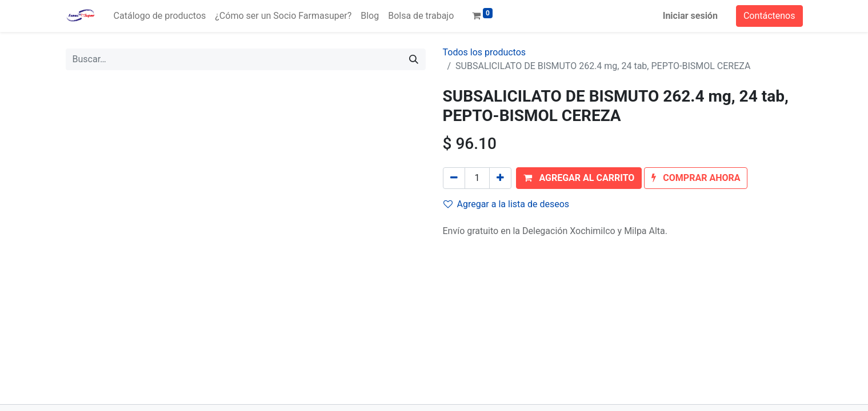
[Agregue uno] (500, 178)
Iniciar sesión (690, 16)
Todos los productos (485, 52)
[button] (579, 178)
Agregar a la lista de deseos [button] (507, 204)
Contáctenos (769, 16)
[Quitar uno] (454, 178)
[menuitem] (160, 16)
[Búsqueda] (414, 59)
